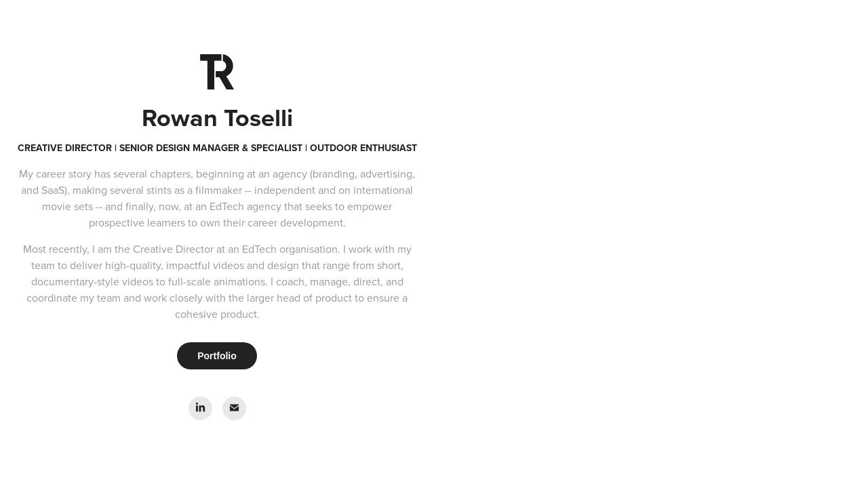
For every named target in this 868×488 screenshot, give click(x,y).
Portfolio (217, 356)
